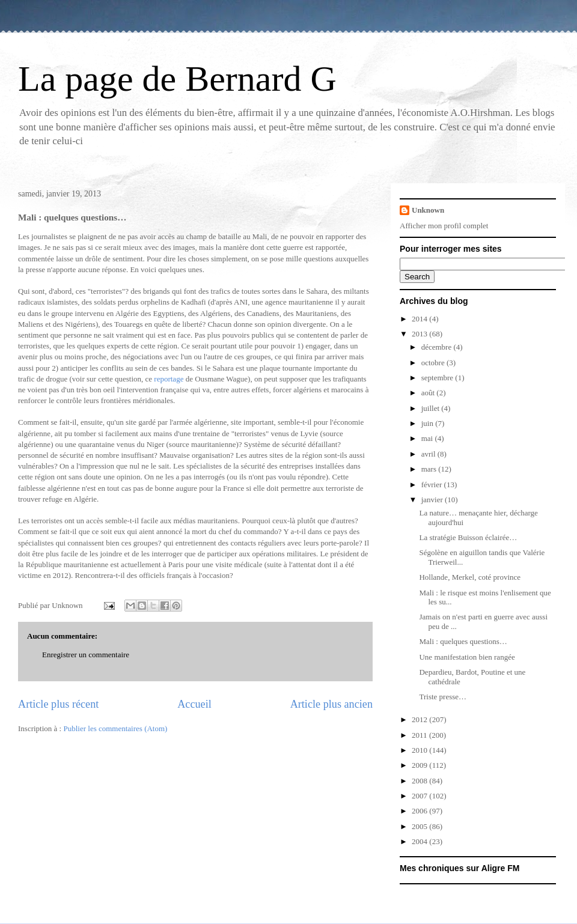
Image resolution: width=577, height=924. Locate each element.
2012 (420, 719)
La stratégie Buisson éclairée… (468, 537)
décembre (438, 347)
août (429, 393)
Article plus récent (58, 704)
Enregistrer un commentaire (86, 655)
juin (428, 423)
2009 (420, 765)
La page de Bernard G (177, 79)
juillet (432, 408)
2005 (420, 826)
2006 (420, 811)
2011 (420, 735)
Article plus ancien (331, 704)
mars (430, 469)
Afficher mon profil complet (444, 226)
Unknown (428, 210)
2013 (420, 334)
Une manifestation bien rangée (467, 657)
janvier (433, 500)
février (433, 485)
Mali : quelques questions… (463, 641)
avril (429, 454)
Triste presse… (443, 697)
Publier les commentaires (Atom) (115, 728)
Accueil (194, 704)
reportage (169, 379)
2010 (420, 750)
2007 (420, 796)
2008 (420, 781)
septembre (438, 378)
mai (428, 438)
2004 (420, 841)
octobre (434, 363)
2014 (420, 319)
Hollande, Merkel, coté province (470, 577)
